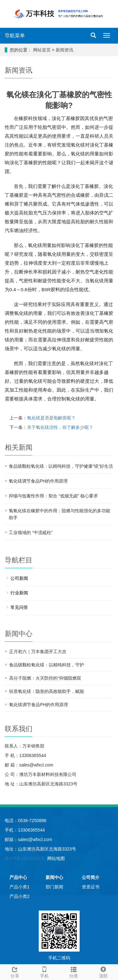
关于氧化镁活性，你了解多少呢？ (60, 427)
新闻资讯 (65, 50)
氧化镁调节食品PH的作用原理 (38, 481)
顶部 (103, 971)
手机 (44, 971)
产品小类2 (20, 896)
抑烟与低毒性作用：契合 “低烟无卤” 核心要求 (53, 496)
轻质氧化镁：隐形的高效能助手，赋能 (47, 691)
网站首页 (42, 50)
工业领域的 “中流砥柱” (31, 532)
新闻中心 (54, 877)
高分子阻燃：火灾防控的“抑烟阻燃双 (45, 678)
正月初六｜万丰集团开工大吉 (38, 652)
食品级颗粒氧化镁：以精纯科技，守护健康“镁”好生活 (61, 466)
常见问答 (19, 607)
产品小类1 (20, 887)
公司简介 (91, 877)
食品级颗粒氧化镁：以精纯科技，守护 (47, 665)
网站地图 (56, 858)
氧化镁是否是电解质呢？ (51, 418)
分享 (15, 971)
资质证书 (91, 887)
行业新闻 (19, 593)
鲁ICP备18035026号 (25, 858)
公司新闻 (19, 578)
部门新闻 (54, 887)
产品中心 (18, 877)
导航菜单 (15, 36)
